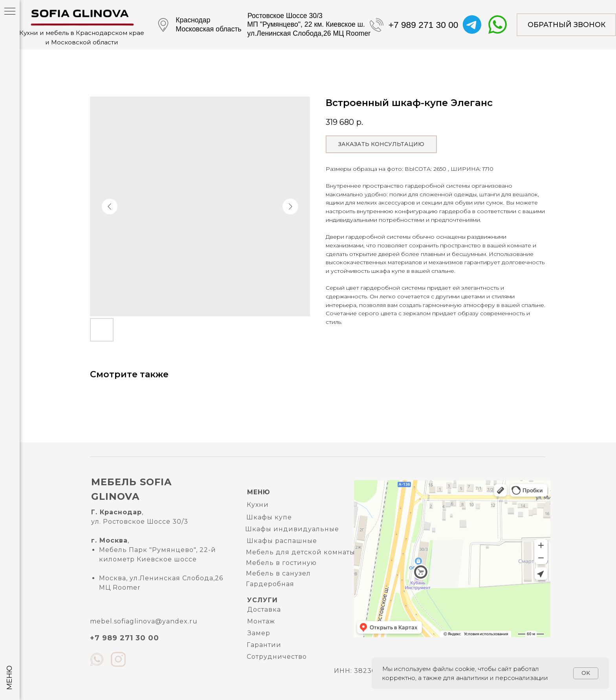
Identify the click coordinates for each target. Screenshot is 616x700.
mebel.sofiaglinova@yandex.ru (144, 621)
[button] (566, 25)
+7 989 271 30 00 (423, 25)
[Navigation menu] (10, 12)
